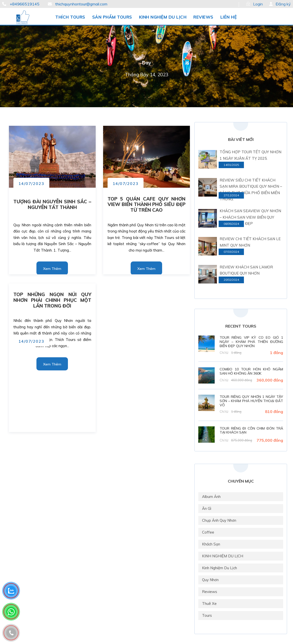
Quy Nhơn (210, 580)
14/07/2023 (31, 183)
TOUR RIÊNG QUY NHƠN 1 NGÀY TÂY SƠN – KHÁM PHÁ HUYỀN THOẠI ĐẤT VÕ (251, 401)
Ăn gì (207, 508)
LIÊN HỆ (229, 17)
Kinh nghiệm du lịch (220, 568)
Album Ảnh (211, 497)
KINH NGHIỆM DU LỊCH (163, 17)
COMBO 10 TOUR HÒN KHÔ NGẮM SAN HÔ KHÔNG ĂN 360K (251, 371)
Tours (207, 615)
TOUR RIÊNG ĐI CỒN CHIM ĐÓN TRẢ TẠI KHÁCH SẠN (251, 430)
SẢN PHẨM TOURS (112, 17)
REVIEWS (203, 17)
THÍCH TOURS (70, 17)
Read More (52, 267)
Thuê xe (209, 604)
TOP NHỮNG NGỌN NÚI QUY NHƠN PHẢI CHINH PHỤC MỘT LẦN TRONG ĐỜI (52, 300)
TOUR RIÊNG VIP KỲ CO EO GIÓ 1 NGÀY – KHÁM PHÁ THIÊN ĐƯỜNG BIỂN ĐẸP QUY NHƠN (251, 342)
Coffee (208, 532)
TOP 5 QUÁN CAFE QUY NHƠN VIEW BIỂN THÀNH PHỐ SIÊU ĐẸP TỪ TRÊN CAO (147, 205)
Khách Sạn (211, 544)
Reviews (210, 592)
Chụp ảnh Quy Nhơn (219, 520)
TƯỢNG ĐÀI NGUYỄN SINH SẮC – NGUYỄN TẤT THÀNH (52, 205)
